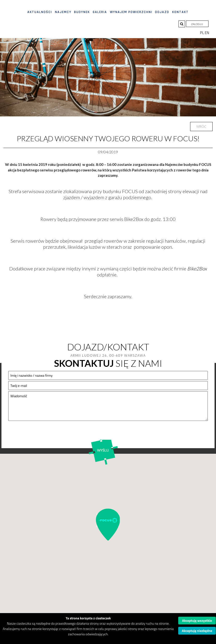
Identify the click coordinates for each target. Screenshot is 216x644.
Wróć (201, 127)
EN (207, 33)
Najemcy (63, 12)
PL (202, 33)
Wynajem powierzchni (131, 12)
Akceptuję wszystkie (197, 620)
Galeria (100, 12)
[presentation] (45, 434)
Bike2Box (197, 269)
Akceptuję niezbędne (197, 631)
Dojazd (162, 12)
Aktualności (40, 12)
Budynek (82, 12)
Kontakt (180, 12)
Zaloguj (197, 24)
